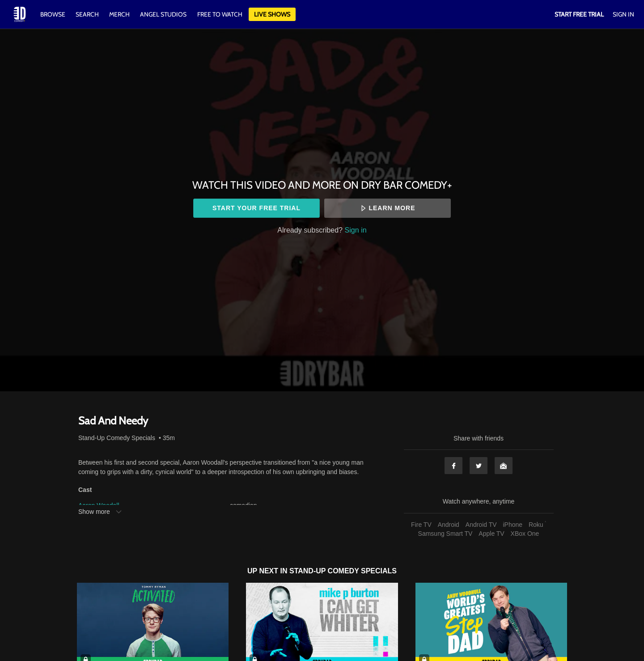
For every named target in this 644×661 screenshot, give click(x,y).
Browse (53, 14)
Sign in (356, 230)
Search (88, 14)
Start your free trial (256, 208)
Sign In (623, 14)
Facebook (453, 466)
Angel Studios (163, 14)
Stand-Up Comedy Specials (117, 438)
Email (504, 466)
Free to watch (220, 14)
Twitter (479, 466)
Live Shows (272, 14)
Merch (119, 14)
